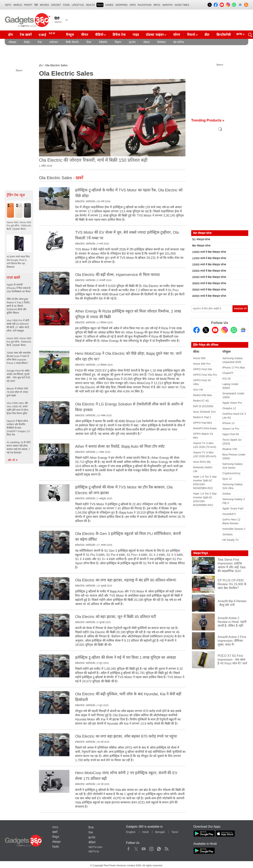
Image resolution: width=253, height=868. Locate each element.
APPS (133, 5)
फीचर (85, 35)
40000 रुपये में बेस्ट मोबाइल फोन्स (209, 296)
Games (109, 5)
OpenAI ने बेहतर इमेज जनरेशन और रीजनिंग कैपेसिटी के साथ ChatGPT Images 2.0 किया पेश (18, 428)
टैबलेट (27, 42)
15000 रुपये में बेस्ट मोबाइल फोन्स (209, 265)
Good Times (182, 5)
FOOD (66, 5)
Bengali (160, 832)
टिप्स (89, 42)
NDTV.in (94, 851)
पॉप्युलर (226, 352)
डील (207, 35)
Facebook (128, 848)
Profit (28, 5)
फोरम (177, 35)
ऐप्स (40, 42)
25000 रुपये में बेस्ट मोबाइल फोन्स (209, 277)
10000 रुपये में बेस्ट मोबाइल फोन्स (209, 252)
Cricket (56, 5)
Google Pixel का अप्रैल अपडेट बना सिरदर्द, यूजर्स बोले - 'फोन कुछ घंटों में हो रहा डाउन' (18, 376)
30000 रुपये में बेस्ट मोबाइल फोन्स (209, 283)
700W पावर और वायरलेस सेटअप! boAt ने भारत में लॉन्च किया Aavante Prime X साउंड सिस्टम (19, 358)
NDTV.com (95, 847)
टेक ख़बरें (26, 35)
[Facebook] (197, 330)
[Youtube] (215, 330)
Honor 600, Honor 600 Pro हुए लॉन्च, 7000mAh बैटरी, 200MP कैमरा (19, 342)
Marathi (167, 5)
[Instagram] (224, 330)
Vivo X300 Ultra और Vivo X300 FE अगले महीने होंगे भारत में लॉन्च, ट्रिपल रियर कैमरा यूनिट (18, 408)
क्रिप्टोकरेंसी (224, 35)
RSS (55, 827)
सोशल (146, 42)
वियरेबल (161, 42)
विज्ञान (118, 42)
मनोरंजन (54, 42)
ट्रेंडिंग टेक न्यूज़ (16, 195)
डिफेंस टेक (119, 35)
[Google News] (243, 330)
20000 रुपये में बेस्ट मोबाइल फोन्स (209, 271)
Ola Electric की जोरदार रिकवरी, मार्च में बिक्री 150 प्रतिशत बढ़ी (93, 160)
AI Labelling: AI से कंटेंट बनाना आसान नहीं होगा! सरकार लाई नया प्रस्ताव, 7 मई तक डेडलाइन (19, 447)
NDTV (8, 5)
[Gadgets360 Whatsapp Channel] (234, 330)
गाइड (136, 35)
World (18, 5)
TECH (100, 5)
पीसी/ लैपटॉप (72, 42)
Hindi (145, 832)
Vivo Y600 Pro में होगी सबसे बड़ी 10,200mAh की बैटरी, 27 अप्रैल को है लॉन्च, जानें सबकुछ (18, 326)
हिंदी (36, 5)
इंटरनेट (132, 42)
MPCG (157, 5)
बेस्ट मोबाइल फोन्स (201, 246)
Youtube (144, 848)
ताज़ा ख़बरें (13, 277)
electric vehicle (85, 201)
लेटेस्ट (196, 352)
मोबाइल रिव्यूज (200, 553)
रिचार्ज (191, 35)
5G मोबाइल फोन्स (201, 239)
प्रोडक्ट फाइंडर (155, 35)
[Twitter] (206, 330)
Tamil (175, 832)
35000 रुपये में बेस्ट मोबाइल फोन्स (209, 290)
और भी (13, 460)
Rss (166, 848)
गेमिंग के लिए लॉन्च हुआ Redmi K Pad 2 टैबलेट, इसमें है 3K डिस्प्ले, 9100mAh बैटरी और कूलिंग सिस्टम (19, 306)
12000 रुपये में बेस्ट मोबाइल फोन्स (209, 258)
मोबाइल (12, 42)
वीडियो (99, 35)
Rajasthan (145, 5)
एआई (47, 34)
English (131, 832)
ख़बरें (55, 832)
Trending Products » (208, 120)
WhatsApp (159, 848)
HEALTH (90, 5)
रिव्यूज (70, 35)
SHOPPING (121, 5)
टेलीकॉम (103, 42)
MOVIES (44, 5)
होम (10, 35)
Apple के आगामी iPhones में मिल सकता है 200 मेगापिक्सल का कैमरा (19, 288)
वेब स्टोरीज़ (179, 42)
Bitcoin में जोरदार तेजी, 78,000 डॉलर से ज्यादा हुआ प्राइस (18, 392)
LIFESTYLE (78, 5)
